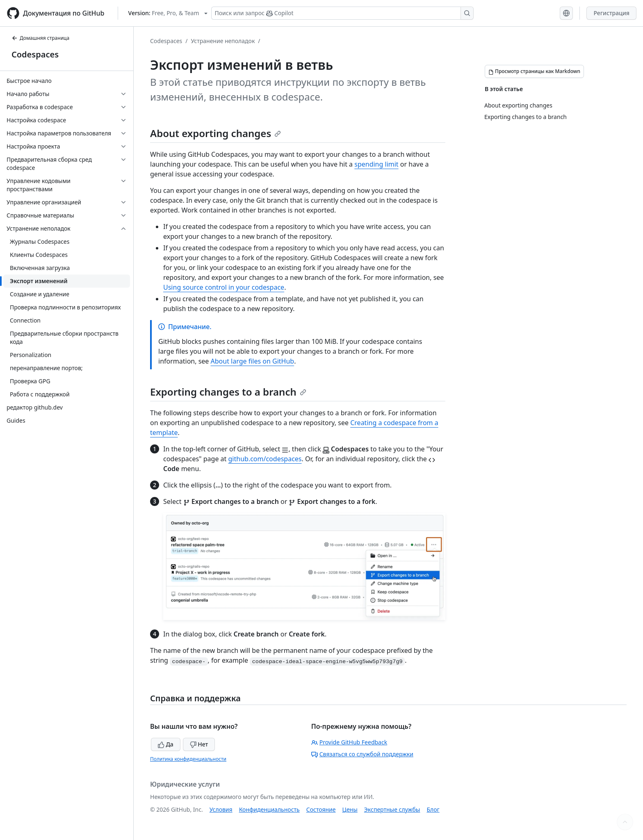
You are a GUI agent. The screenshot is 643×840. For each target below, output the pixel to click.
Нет (199, 744)
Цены (350, 809)
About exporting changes (215, 133)
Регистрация (611, 13)
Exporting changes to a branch (228, 392)
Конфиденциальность (269, 809)
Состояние (321, 809)
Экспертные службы (392, 809)
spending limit (376, 164)
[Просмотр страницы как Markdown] (534, 71)
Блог (433, 809)
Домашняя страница (40, 38)
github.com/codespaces (265, 459)
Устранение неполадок (223, 41)
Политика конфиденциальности (188, 759)
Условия (221, 809)
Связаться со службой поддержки (362, 754)
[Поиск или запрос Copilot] (342, 13)
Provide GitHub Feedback (349, 742)
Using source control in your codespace (224, 287)
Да (166, 744)
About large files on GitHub (253, 361)
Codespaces (35, 54)
